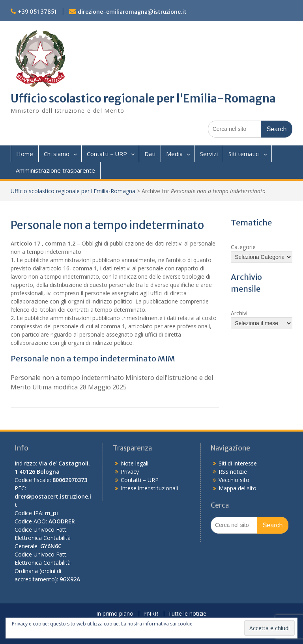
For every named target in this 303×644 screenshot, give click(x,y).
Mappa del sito (238, 488)
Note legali (135, 463)
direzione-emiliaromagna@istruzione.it (132, 12)
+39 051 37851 (37, 12)
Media (174, 154)
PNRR (151, 614)
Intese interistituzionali (149, 488)
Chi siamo (57, 154)
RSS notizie (233, 472)
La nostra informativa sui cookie (157, 624)
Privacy (130, 472)
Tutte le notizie (187, 614)
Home (25, 154)
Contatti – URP (107, 154)
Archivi (239, 313)
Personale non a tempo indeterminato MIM (93, 358)
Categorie (243, 247)
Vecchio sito (234, 480)
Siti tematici (244, 154)
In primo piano (115, 614)
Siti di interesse (238, 463)
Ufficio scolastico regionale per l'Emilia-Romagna (143, 99)
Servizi (209, 154)
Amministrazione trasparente (55, 170)
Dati (150, 154)
